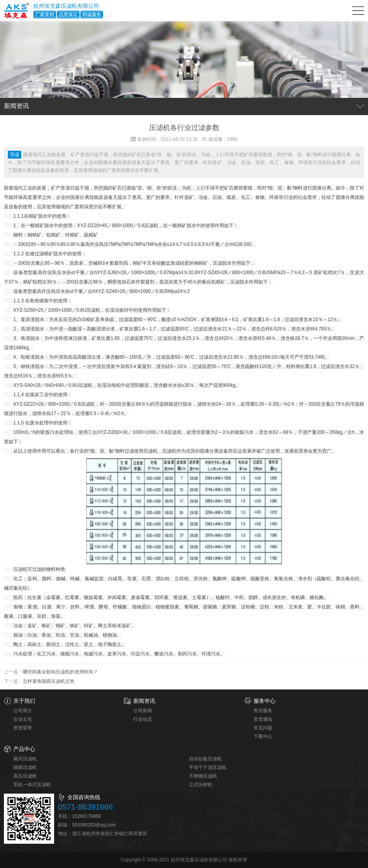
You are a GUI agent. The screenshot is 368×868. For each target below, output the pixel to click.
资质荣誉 (23, 728)
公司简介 (23, 711)
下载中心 (263, 736)
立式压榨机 (201, 785)
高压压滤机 (25, 776)
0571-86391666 (85, 807)
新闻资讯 (144, 701)
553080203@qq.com (94, 825)
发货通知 (263, 719)
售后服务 (263, 711)
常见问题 (263, 728)
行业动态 (143, 719)
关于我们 (24, 701)
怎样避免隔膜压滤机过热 (49, 681)
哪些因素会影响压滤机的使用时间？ (60, 672)
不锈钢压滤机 (203, 776)
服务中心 (265, 701)
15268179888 (86, 816)
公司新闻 (143, 711)
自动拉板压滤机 (205, 759)
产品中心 (24, 749)
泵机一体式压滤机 (32, 785)
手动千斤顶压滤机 (208, 767)
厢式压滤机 (25, 759)
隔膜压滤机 (25, 767)
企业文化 (23, 719)
